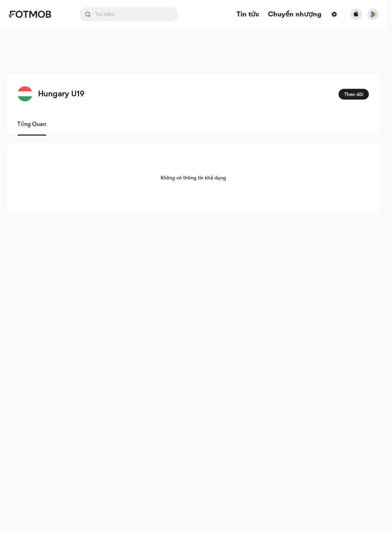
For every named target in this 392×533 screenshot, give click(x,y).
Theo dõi (354, 94)
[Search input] (129, 14)
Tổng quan (32, 124)
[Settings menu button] (334, 14)
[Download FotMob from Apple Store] (356, 14)
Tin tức (248, 14)
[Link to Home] (35, 14)
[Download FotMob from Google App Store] (373, 14)
